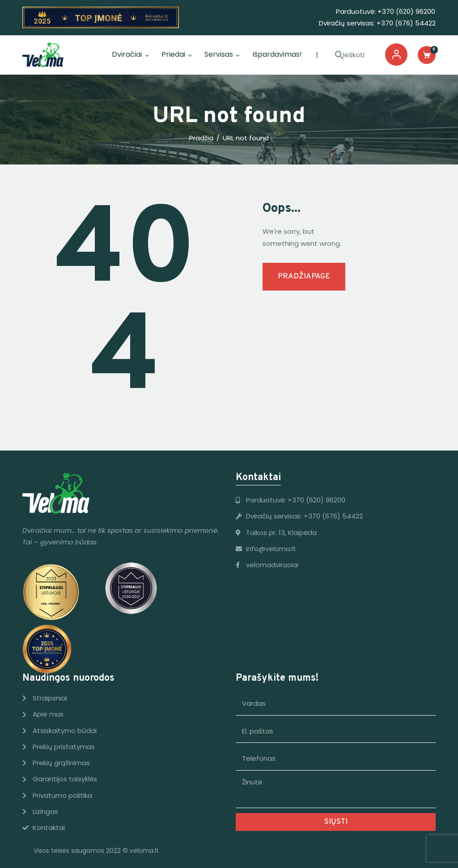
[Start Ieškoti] (339, 56)
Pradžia (201, 138)
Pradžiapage (304, 277)
